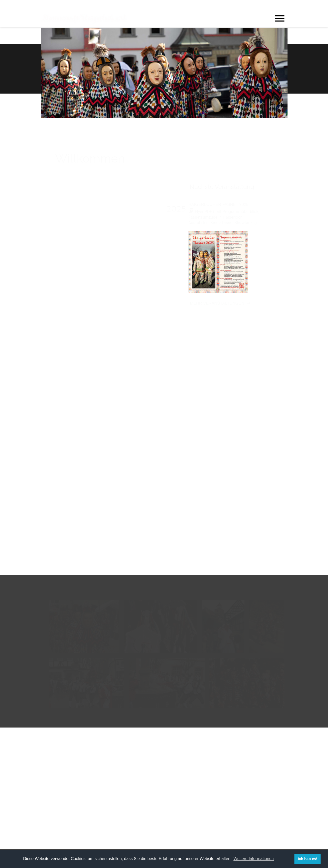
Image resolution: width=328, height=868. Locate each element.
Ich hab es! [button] (308, 859)
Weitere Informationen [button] (254, 859)
